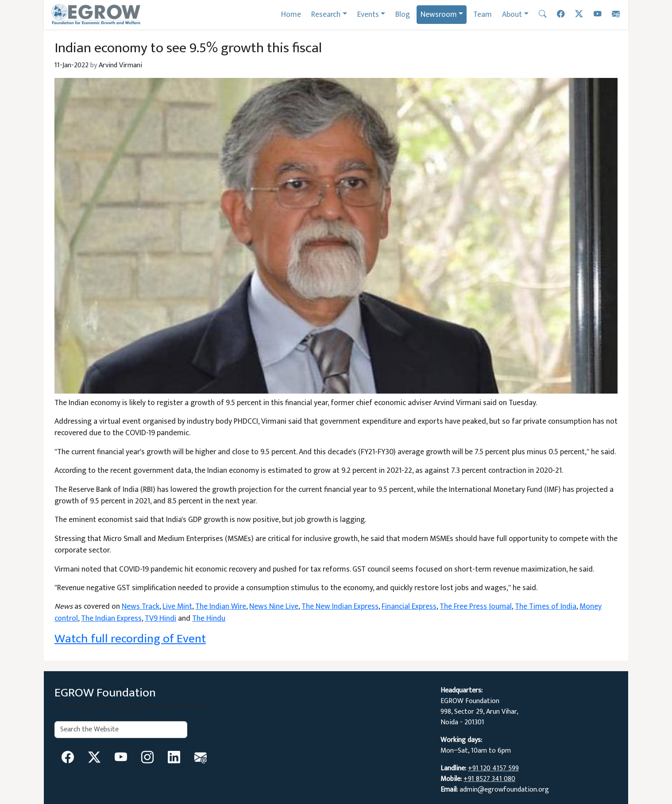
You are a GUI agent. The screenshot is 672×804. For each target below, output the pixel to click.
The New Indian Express (340, 606)
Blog (403, 14)
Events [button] (368, 14)
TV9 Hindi (160, 618)
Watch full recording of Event (130, 639)
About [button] (512, 14)
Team (483, 14)
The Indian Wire (221, 606)
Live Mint (177, 606)
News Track (141, 606)
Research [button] (326, 14)
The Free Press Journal (476, 606)
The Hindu (209, 618)
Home (291, 14)
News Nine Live (274, 606)
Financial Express (409, 606)
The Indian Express (111, 618)
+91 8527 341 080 (489, 779)
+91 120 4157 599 (493, 768)
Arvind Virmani (120, 65)
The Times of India (546, 606)
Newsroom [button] (439, 14)
